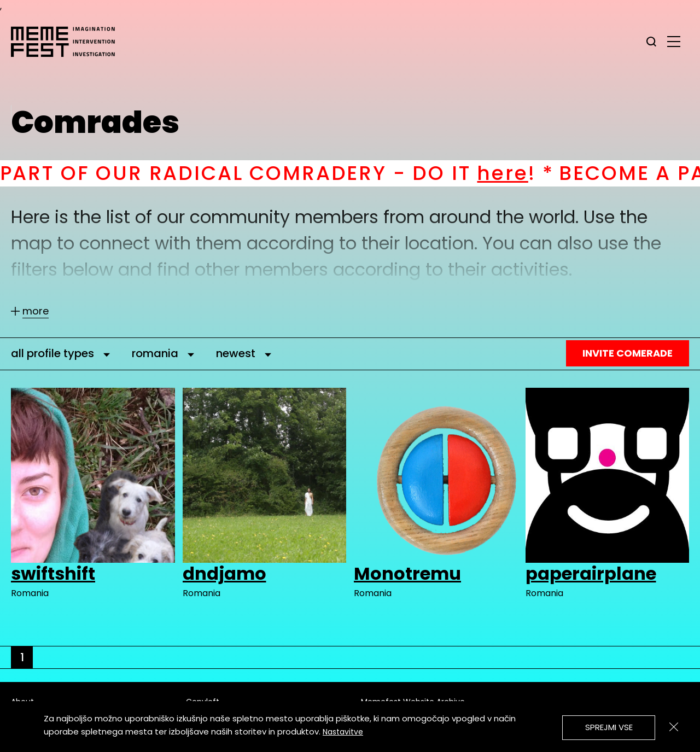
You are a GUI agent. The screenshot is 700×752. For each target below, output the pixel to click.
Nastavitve (343, 732)
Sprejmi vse (609, 727)
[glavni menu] (674, 41)
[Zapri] (674, 727)
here (522, 173)
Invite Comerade (628, 353)
